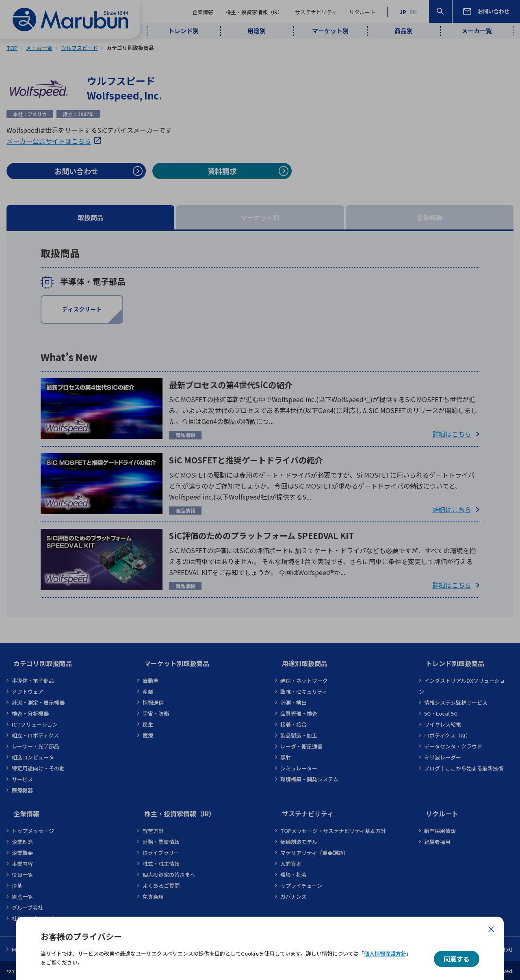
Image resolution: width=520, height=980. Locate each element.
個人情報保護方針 (385, 953)
